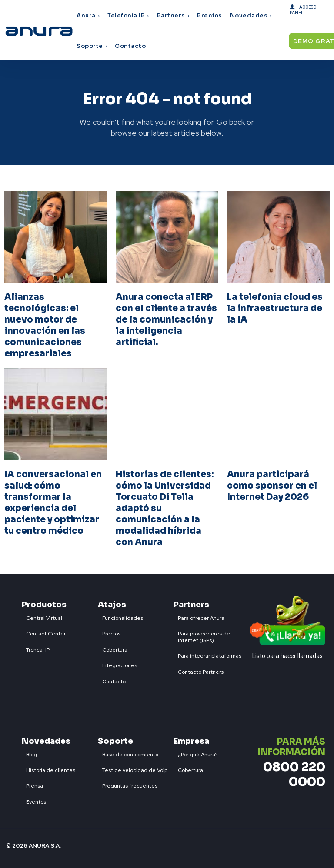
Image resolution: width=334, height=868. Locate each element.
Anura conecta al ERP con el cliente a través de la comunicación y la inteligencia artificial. (166, 320)
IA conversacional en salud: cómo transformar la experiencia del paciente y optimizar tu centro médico (53, 503)
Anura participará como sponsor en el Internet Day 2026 (272, 486)
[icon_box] (42, 616)
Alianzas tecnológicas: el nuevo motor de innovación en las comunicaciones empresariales (45, 325)
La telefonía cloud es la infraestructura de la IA (275, 308)
